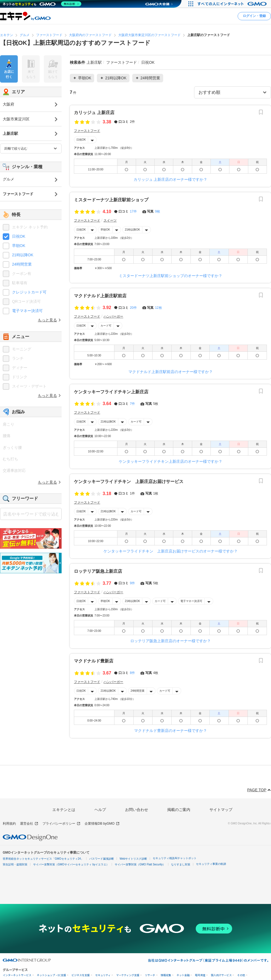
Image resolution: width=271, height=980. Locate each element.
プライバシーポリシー (61, 824)
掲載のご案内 (179, 810)
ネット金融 (183, 975)
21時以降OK (132, 229)
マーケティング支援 (128, 975)
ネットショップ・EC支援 (52, 975)
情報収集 (166, 975)
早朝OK (105, 229)
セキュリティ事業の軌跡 (211, 864)
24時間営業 (138, 691)
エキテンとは (64, 810)
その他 (241, 975)
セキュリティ (103, 975)
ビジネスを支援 (81, 975)
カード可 (106, 325)
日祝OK (81, 140)
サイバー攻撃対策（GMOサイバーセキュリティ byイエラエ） (71, 864)
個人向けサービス (221, 975)
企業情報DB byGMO (102, 824)
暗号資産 (200, 975)
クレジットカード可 (29, 292)
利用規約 (9, 824)
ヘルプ (100, 810)
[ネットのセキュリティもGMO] (42, 4)
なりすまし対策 (181, 864)
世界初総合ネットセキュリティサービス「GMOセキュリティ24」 (43, 859)
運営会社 (29, 824)
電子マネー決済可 (191, 601)
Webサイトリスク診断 (133, 859)
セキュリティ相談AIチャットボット (175, 858)
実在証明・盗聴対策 (15, 864)
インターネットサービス (17, 975)
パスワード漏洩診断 (102, 859)
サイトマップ (221, 810)
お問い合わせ (137, 810)
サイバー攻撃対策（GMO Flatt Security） (140, 864)
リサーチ (150, 975)
